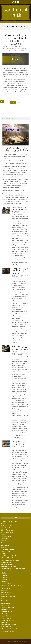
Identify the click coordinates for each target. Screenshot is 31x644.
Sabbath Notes (6, 603)
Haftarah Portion (6, 562)
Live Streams (7, 618)
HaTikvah (5, 577)
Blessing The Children (8, 571)
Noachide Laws (6, 595)
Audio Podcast (6, 614)
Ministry (14, 48)
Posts (3, 599)
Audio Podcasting (6, 528)
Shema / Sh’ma (6, 584)
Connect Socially (6, 539)
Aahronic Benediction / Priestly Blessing (14, 569)
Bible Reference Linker (8, 530)
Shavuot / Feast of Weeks (10, 558)
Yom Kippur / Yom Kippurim (9, 631)
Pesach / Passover (8, 552)
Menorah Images (6, 592)
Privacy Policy (5, 601)
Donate (3, 543)
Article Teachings (7, 612)
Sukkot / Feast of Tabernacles (11, 560)
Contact (3, 541)
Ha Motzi (5, 575)
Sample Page (5, 605)
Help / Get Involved (7, 564)
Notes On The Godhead (8, 597)
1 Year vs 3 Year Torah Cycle (9, 521)
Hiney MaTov (6, 579)
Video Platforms (6, 627)
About (3, 524)
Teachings (4, 610)
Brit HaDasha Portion (7, 532)
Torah (26, 48)
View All (27, 509)
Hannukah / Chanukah (8, 549)
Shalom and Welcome (7, 607)
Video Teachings (7, 616)
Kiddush (4, 582)
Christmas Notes (6, 537)
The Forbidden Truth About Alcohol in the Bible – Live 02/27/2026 (19, 443)
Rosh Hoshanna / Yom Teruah (10, 556)
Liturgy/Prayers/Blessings (9, 567)
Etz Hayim (5, 573)
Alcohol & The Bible (7, 526)
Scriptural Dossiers (8, 620)
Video (9, 50)
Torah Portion (5, 622)
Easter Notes (5, 545)
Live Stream (5, 590)
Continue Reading (16, 95)
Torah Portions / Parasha (8, 625)
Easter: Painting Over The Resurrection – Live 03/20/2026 (19, 210)
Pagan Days (21, 48)
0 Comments (20, 50)
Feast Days (5, 547)
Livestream (8, 48)
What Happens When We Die (10, 629)
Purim (4, 554)
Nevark (17, 641)
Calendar (4, 534)
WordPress (26, 641)
